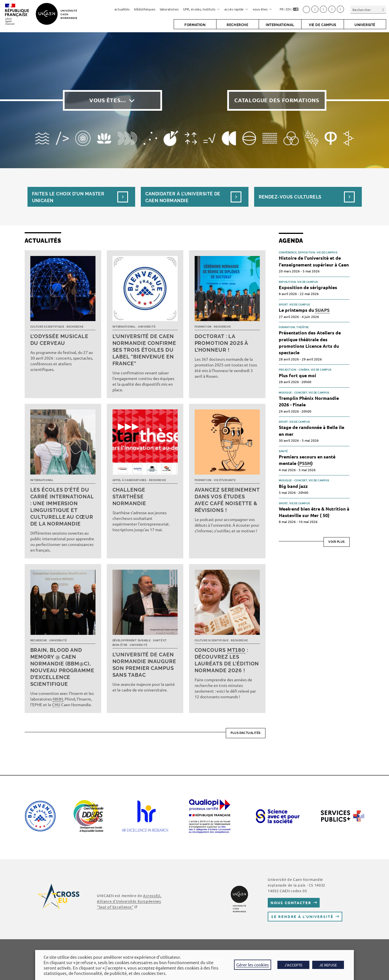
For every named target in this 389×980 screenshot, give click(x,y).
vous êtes (262, 9)
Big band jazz (293, 486)
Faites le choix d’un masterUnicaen (68, 197)
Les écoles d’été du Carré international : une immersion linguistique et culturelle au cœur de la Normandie (62, 507)
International (124, 327)
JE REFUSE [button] (328, 965)
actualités (122, 9)
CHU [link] (56, 704)
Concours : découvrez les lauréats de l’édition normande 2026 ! (227, 660)
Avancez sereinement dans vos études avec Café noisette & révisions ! (227, 500)
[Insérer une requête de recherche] (368, 9)
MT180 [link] (236, 650)
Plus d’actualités (246, 733)
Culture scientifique (47, 327)
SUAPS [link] (322, 310)
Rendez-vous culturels (290, 197)
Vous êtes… (108, 100)
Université (147, 327)
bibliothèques (145, 9)
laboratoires (169, 9)
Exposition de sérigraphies (308, 287)
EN (288, 9)
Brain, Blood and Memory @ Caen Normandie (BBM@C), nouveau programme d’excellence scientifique (62, 667)
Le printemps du (304, 310)
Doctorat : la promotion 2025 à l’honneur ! (221, 343)
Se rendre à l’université (302, 916)
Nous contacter (291, 903)
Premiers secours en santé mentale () (307, 460)
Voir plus (337, 542)
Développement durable (132, 640)
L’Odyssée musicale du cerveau (59, 340)
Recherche (75, 327)
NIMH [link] (58, 699)
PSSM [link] (305, 463)
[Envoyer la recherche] (383, 9)
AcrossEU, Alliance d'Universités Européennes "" (129, 901)
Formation (203, 327)
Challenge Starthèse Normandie (129, 497)
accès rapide (236, 9)
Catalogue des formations (277, 100)
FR (282, 9)
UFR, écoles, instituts (201, 9)
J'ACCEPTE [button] (293, 965)
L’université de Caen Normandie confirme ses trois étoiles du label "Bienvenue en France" (144, 350)
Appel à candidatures (130, 480)
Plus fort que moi (297, 375)
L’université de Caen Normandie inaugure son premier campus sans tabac (144, 665)
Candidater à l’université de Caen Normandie (183, 197)
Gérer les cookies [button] (253, 965)
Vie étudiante (225, 480)
